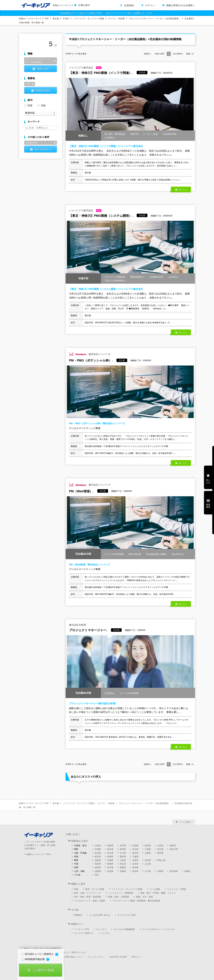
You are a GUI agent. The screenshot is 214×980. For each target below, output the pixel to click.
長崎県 (123, 871)
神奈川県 (174, 849)
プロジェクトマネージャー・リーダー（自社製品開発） (155, 19)
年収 (28, 105)
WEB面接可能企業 (33, 959)
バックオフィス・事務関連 (121, 893)
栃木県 (110, 849)
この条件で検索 (43, 970)
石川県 (123, 853)
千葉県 (148, 849)
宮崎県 (160, 871)
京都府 (110, 860)
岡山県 (123, 864)
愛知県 (123, 857)
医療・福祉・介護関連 (119, 897)
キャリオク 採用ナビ (84, 933)
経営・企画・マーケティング (87, 893)
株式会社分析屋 (77, 625)
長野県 (160, 853)
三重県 (135, 857)
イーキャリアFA (82, 929)
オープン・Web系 (116, 19)
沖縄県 (187, 871)
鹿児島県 (174, 871)
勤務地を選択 (43, 90)
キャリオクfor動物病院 (124, 929)
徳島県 (98, 867)
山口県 (148, 864)
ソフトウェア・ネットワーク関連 (89, 19)
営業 (76, 889)
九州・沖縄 (79, 871)
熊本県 (135, 871)
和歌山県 (161, 860)
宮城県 (135, 846)
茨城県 (98, 849)
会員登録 (129, 5)
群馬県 (123, 849)
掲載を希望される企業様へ (181, 5)
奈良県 (148, 860)
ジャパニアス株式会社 (85, 68)
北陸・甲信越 (80, 853)
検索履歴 (208, 506)
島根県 (110, 864)
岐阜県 (98, 857)
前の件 (160, 54)
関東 (76, 849)
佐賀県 (110, 871)
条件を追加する (43, 149)
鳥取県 (98, 864)
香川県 (110, 867)
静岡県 (110, 857)
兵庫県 (135, 860)
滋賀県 (98, 860)
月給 (42, 105)
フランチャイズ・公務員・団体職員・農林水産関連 (136, 901)
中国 (76, 864)
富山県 (110, 853)
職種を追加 (43, 69)
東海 (76, 857)
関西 (76, 860)
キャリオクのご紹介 (127, 915)
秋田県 (148, 846)
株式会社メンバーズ (90, 354)
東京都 (56, 19)
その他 (77, 875)
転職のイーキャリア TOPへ (39, 854)
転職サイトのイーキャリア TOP (34, 19)
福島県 (173, 846)
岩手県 (123, 846)
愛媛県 (123, 867)
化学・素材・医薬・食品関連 (87, 897)
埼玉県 (135, 849)
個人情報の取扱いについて (72, 957)
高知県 (135, 867)
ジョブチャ (106, 933)
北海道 (98, 846)
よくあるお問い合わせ (100, 915)
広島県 (135, 864)
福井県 (135, 853)
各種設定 (78, 915)
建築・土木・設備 (144, 897)
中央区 (66, 19)
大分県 (148, 871)
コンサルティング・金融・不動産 (90, 901)
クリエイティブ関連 (177, 889)
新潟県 (98, 853)
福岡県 (98, 871)
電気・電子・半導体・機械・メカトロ (158, 893)
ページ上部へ (185, 822)
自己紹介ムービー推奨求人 (38, 954)
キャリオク (101, 929)
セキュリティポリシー (96, 957)
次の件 (177, 54)
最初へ (148, 54)
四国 (76, 867)
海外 (97, 875)
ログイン (150, 5)
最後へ (189, 54)
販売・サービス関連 (95, 889)
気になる (183, 190)
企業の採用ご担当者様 (118, 957)
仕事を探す (84, 5)
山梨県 (148, 853)
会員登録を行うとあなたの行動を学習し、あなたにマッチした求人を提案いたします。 (107, 13)
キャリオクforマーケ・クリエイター (159, 929)
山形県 (160, 846)
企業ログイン (137, 957)
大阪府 (123, 860)
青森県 (110, 846)
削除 (55, 61)
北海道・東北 (80, 846)
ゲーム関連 (155, 889)
